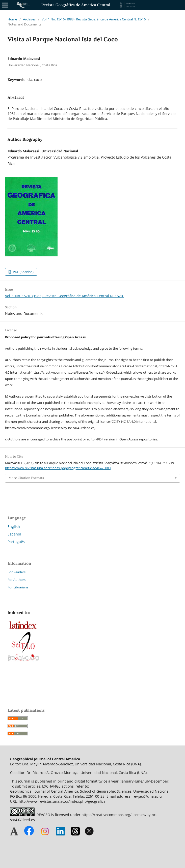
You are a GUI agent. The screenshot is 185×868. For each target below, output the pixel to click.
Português (16, 542)
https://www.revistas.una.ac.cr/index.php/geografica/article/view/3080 (58, 468)
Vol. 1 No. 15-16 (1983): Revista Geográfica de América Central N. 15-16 (94, 19)
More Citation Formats (26, 478)
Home (12, 19)
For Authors (17, 580)
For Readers (17, 572)
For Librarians (18, 587)
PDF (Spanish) (23, 272)
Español (14, 534)
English (14, 527)
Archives (29, 19)
